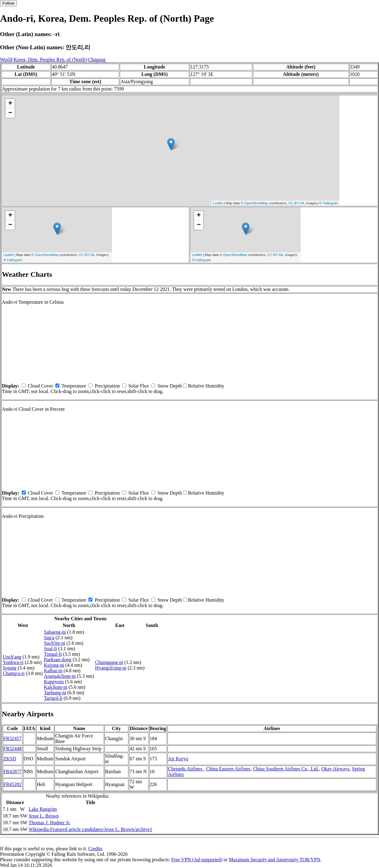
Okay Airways (336, 769)
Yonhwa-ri (13, 662)
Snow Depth (170, 386)
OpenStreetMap (256, 203)
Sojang (9, 668)
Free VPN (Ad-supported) (197, 860)
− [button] (10, 113)
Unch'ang (12, 657)
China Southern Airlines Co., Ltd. (286, 769)
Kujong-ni (54, 665)
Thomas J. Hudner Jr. (49, 823)
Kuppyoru (54, 682)
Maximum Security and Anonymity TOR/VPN (275, 860)
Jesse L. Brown (43, 816)
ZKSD (10, 759)
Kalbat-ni (53, 671)
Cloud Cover (40, 386)
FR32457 (13, 738)
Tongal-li (53, 654)
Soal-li (50, 649)
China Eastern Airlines (228, 769)
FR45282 (13, 784)
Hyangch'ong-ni (111, 668)
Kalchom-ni (55, 687)
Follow (8, 3)
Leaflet (218, 203)
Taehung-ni (55, 693)
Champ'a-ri (14, 673)
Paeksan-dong (58, 660)
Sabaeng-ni (55, 632)
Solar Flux (139, 386)
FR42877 (13, 772)
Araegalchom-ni (60, 676)
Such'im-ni (54, 643)
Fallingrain (330, 203)
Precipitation (107, 386)
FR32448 (13, 749)
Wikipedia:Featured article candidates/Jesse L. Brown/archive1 (90, 829)
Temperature (74, 386)
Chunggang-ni (109, 662)
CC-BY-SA (296, 203)
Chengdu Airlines (186, 769)
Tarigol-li (53, 698)
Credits (95, 849)
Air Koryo (178, 759)
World (6, 59)
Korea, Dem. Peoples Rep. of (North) (50, 59)
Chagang (97, 59)
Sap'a (49, 638)
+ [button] (10, 104)
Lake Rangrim (43, 809)
